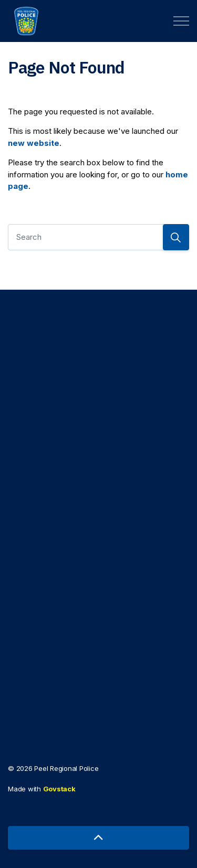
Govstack (59, 789)
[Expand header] (181, 21)
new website (34, 143)
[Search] (98, 237)
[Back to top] (98, 838)
